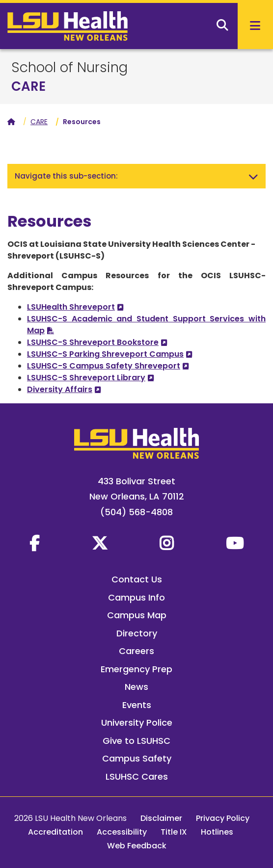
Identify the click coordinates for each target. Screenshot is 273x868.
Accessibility (122, 832)
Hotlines (217, 832)
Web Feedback (137, 846)
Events (137, 705)
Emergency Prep (136, 669)
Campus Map (137, 615)
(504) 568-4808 (136, 512)
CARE (28, 86)
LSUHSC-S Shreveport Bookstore (93, 342)
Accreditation (55, 832)
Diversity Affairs (60, 389)
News (136, 687)
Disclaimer (161, 818)
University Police (137, 723)
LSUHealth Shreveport (71, 307)
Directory (137, 633)
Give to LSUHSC (136, 741)
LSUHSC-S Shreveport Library (86, 378)
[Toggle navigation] (253, 176)
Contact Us (137, 579)
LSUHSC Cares (137, 776)
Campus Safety (137, 758)
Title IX (174, 832)
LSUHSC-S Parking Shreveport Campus (105, 354)
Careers (136, 651)
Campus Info (136, 597)
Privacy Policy (223, 818)
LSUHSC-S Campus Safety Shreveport (104, 366)
